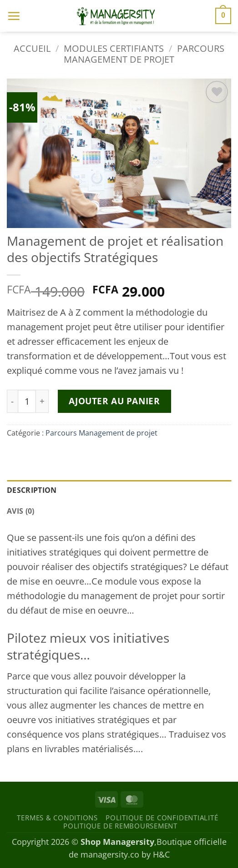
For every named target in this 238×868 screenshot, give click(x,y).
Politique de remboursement (120, 826)
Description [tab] (32, 490)
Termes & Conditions (57, 818)
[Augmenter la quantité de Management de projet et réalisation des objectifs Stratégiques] (42, 401)
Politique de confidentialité (162, 818)
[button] (14, 16)
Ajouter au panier (114, 401)
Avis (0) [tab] (21, 511)
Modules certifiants (114, 48)
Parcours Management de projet (144, 54)
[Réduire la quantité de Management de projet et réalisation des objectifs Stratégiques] (12, 401)
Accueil (32, 48)
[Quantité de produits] (27, 401)
